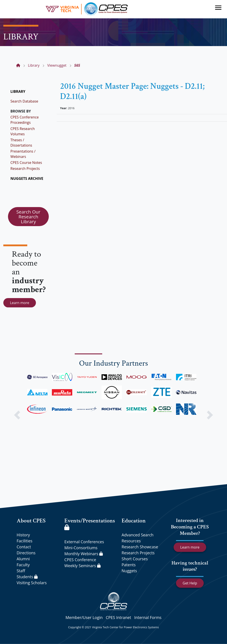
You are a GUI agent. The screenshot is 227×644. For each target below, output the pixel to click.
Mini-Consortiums (81, 548)
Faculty (23, 565)
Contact (24, 547)
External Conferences (84, 542)
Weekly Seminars (82, 566)
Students (27, 577)
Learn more (20, 303)
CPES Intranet (118, 617)
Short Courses (135, 559)
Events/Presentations (90, 523)
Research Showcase (140, 547)
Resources (131, 541)
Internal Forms (148, 617)
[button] (17, 415)
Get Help (190, 583)
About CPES (31, 521)
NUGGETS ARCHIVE (27, 178)
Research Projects (25, 169)
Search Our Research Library (28, 217)
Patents (129, 565)
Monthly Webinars (83, 554)
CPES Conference (80, 560)
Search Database (24, 101)
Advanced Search (138, 535)
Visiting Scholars (32, 583)
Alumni (23, 559)
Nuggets (129, 571)
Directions (26, 553)
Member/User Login (84, 617)
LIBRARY (18, 91)
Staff (21, 571)
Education (134, 521)
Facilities (24, 541)
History (23, 535)
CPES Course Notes (26, 163)
